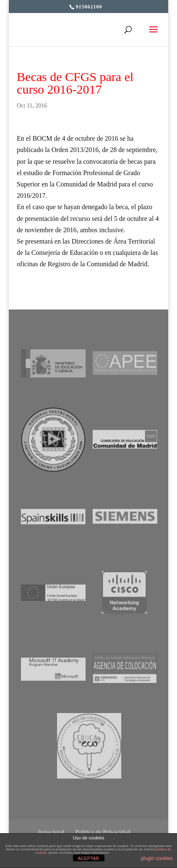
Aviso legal (51, 832)
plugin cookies (157, 858)
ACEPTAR (88, 858)
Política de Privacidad (103, 832)
